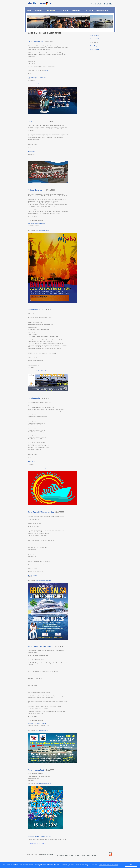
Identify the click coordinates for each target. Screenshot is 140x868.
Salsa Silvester (91, 855)
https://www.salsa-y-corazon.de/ (43, 580)
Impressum (60, 855)
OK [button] (131, 865)
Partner (83, 855)
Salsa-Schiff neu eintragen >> (38, 844)
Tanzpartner (76, 11)
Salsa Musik (63, 11)
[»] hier (47, 70)
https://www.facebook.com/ (42, 730)
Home (29, 11)
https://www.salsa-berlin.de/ (42, 230)
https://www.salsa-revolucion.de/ (43, 784)
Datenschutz (69, 855)
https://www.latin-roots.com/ (42, 371)
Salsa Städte (38, 11)
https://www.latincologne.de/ (42, 468)
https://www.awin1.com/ (41, 84)
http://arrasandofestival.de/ (42, 158)
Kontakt (77, 855)
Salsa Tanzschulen (103, 11)
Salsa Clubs (88, 11)
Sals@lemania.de (48, 854)
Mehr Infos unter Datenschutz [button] (108, 865)
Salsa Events (51, 11)
